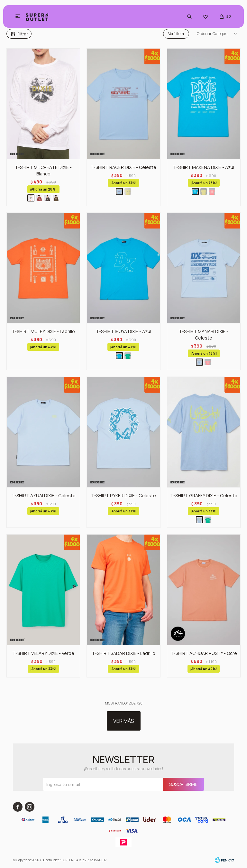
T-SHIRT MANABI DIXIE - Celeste (204, 335)
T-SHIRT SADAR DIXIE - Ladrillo (123, 653)
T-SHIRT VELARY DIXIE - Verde (43, 653)
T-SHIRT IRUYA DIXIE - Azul (123, 331)
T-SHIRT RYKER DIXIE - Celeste (123, 495)
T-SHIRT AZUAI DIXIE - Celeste (43, 495)
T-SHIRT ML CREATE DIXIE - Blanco (43, 170)
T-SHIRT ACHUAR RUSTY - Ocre (204, 653)
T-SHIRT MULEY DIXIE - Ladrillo (43, 331)
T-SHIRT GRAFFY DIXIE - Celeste (204, 495)
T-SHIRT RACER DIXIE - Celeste (123, 167)
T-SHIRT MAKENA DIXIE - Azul (204, 167)
